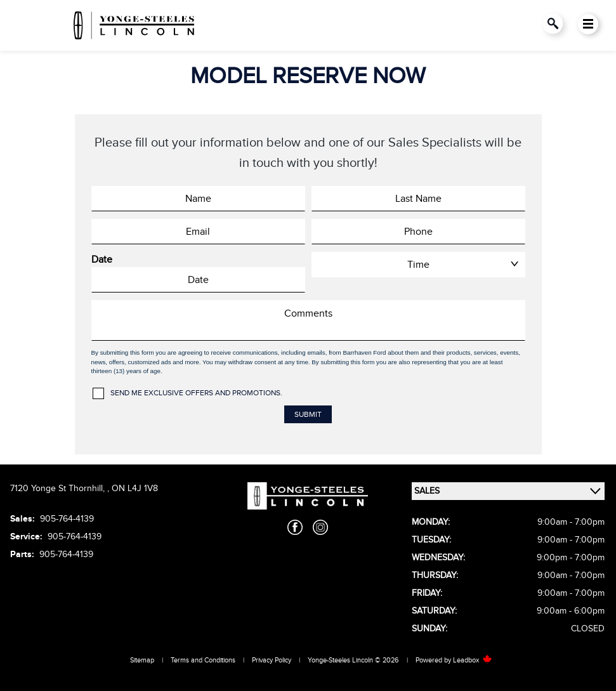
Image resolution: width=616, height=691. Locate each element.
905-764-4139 (67, 519)
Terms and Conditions (203, 660)
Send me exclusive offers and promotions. (196, 393)
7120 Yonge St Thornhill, (59, 488)
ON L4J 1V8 (135, 488)
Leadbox (473, 660)
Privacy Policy (272, 660)
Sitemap (142, 660)
